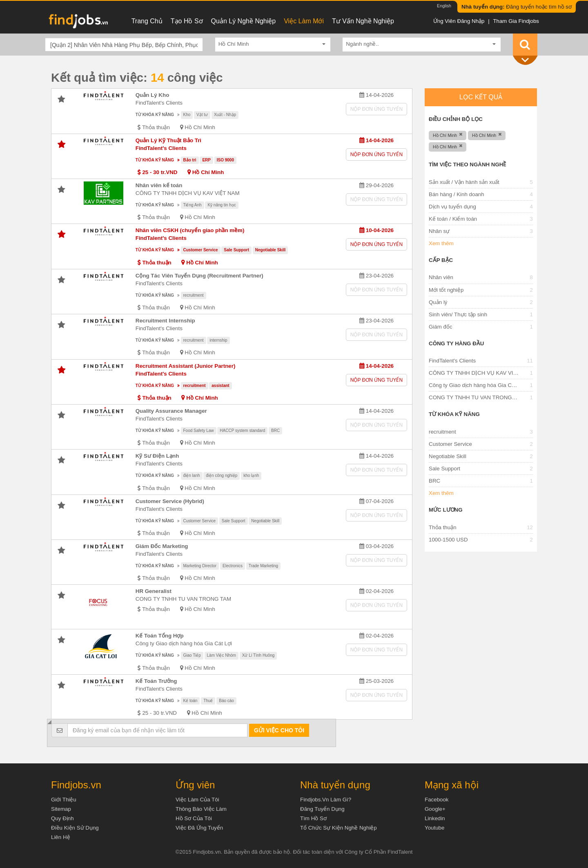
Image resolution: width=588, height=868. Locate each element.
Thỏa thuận (443, 527)
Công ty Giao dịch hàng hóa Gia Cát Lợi (184, 643)
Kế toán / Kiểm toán (453, 219)
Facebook (437, 800)
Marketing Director (200, 566)
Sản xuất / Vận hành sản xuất (464, 182)
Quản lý (438, 302)
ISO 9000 (225, 160)
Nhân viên (441, 277)
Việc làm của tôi (197, 800)
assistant (220, 386)
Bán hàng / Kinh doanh (457, 194)
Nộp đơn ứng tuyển (376, 109)
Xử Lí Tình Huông (258, 655)
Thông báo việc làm (201, 809)
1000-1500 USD (448, 540)
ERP (206, 160)
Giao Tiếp (192, 655)
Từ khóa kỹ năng (155, 115)
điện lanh (192, 475)
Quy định (62, 818)
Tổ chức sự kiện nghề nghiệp (339, 828)
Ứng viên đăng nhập (459, 21)
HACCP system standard (242, 431)
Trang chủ (147, 21)
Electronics (233, 566)
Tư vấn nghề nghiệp (363, 21)
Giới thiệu (64, 800)
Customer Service (201, 250)
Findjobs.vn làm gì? (326, 800)
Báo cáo (226, 701)
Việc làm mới (304, 21)
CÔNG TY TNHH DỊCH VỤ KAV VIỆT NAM (188, 193)
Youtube (434, 828)
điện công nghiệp (222, 475)
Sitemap (61, 809)
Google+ (435, 809)
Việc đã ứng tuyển (199, 828)
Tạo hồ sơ (187, 21)
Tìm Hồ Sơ (313, 818)
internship (218, 340)
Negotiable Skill (270, 250)
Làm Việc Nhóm (222, 655)
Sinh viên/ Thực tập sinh (458, 314)
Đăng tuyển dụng (322, 809)
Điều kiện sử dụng (75, 828)
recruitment (194, 295)
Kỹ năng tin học (222, 205)
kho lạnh (251, 475)
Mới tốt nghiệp (446, 290)
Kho (187, 115)
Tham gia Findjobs (516, 21)
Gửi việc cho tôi (279, 730)
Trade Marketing (263, 566)
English (444, 6)
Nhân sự (439, 231)
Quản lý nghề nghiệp (244, 21)
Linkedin (435, 818)
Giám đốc (441, 327)
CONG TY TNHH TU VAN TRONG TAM (183, 599)
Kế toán (190, 701)
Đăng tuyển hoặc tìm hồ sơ (517, 7)
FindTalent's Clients (159, 103)
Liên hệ (61, 837)
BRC (275, 431)
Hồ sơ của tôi (194, 818)
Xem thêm (441, 243)
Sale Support (236, 250)
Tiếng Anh (193, 205)
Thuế (208, 701)
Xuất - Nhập (225, 115)
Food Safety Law (199, 431)
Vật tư (202, 115)
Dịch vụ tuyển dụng (452, 207)
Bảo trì (190, 160)
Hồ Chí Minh (200, 127)
